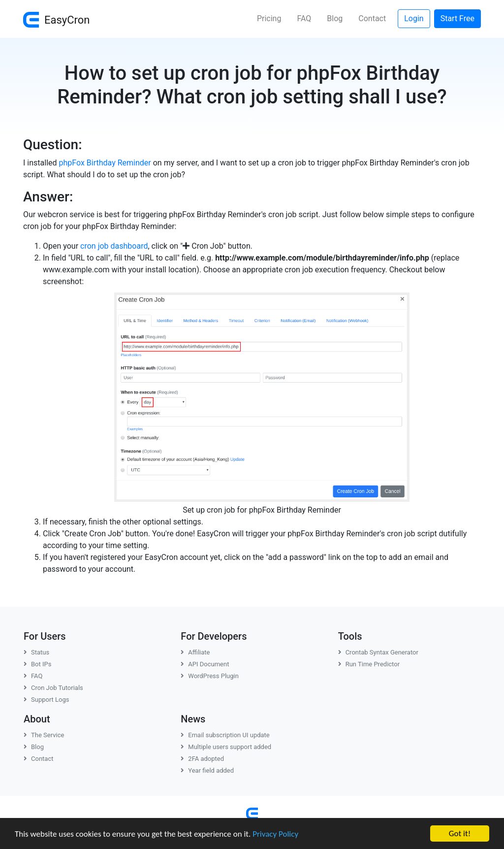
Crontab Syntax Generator (378, 652)
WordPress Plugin (210, 676)
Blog (335, 18)
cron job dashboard (114, 246)
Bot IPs (37, 664)
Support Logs (47, 700)
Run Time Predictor (369, 664)
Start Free (457, 18)
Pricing (269, 18)
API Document (205, 664)
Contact (372, 18)
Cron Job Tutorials (53, 688)
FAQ (304, 18)
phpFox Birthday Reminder (105, 163)
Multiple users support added (226, 747)
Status (36, 652)
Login (414, 18)
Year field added (207, 770)
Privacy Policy (275, 834)
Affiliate (195, 652)
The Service (44, 735)
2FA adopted (202, 759)
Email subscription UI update (225, 735)
